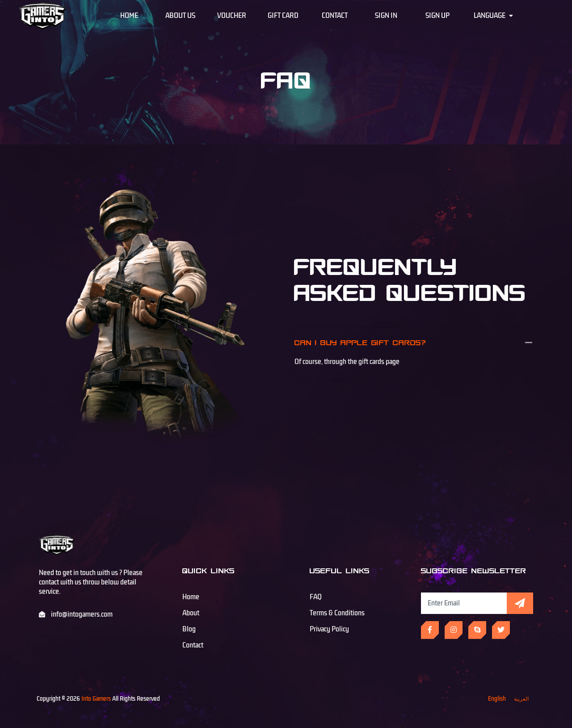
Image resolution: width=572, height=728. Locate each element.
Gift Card (283, 16)
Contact (335, 16)
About (191, 613)
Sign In (386, 16)
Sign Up (437, 16)
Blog (189, 629)
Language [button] (493, 16)
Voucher (232, 16)
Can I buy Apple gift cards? (362, 342)
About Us (180, 16)
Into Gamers (96, 699)
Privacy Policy (329, 629)
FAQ (316, 597)
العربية (521, 699)
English (497, 699)
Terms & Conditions (337, 613)
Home (129, 16)
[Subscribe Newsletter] (464, 603)
